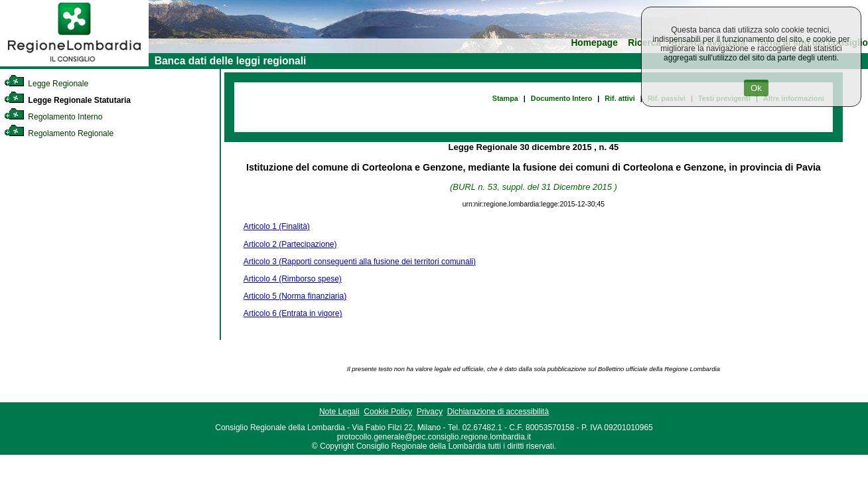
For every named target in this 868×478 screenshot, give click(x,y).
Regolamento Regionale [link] (59, 133)
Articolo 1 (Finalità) (277, 226)
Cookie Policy (388, 412)
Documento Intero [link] (561, 98)
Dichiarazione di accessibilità (498, 412)
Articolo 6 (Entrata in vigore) (293, 313)
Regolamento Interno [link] (53, 117)
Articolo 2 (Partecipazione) (290, 244)
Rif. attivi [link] (620, 98)
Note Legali (339, 412)
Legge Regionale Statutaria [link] (67, 100)
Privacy (430, 412)
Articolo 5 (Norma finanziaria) (295, 296)
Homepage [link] (594, 43)
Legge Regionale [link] (46, 84)
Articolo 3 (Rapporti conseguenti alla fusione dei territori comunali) (360, 262)
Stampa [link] (505, 98)
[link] (74, 64)
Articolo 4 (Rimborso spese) (293, 279)
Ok (756, 88)
